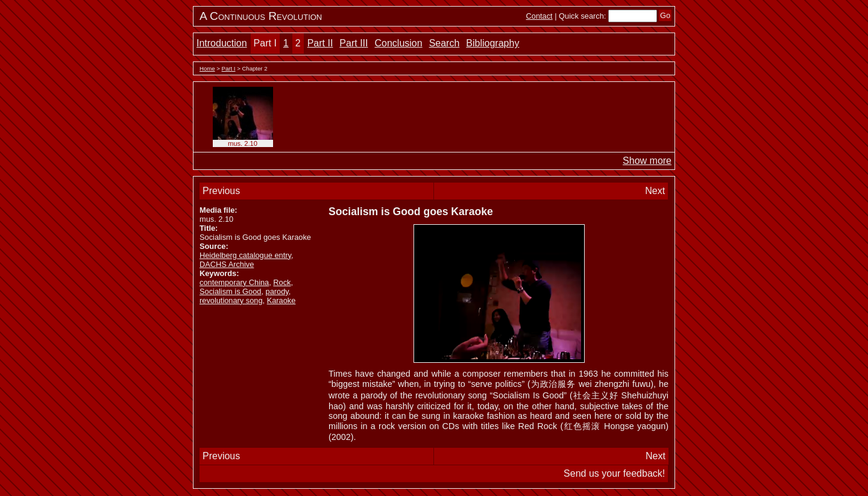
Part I (265, 43)
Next (655, 191)
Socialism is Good (230, 291)
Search (445, 43)
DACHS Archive (227, 264)
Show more (647, 161)
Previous (221, 191)
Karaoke (281, 300)
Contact (539, 16)
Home (207, 68)
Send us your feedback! (614, 473)
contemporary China (234, 282)
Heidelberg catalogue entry (245, 255)
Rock (282, 282)
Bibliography (492, 43)
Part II (320, 43)
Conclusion (398, 43)
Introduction (222, 43)
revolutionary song (231, 300)
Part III (354, 43)
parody (277, 291)
